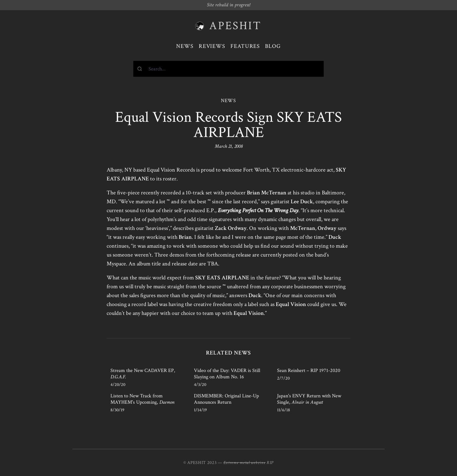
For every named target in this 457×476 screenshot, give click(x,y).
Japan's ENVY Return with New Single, (309, 399)
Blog (273, 46)
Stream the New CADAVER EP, (143, 374)
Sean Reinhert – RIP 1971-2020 (309, 371)
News (185, 46)
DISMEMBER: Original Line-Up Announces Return (226, 399)
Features (245, 46)
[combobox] (228, 69)
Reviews (212, 46)
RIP (270, 463)
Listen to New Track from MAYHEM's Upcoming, (142, 399)
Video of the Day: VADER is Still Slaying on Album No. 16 (227, 374)
